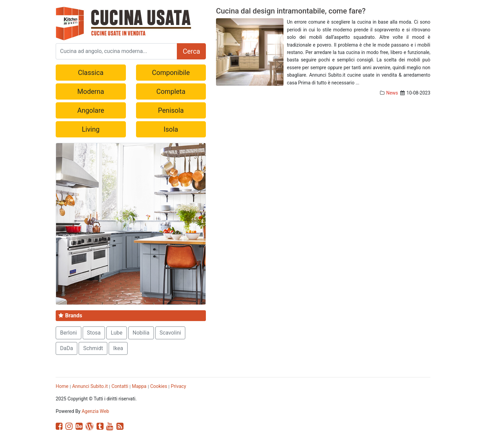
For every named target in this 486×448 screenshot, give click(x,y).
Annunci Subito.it (90, 386)
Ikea (118, 348)
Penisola (171, 110)
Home (62, 386)
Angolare (91, 110)
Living (91, 129)
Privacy (178, 386)
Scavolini (170, 333)
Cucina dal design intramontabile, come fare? (291, 11)
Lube (117, 333)
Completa (171, 91)
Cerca (191, 51)
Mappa (139, 386)
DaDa (66, 348)
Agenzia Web (95, 411)
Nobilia (141, 333)
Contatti (120, 386)
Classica (91, 73)
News (392, 93)
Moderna (91, 91)
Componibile (171, 73)
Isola (171, 129)
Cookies (159, 386)
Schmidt (93, 348)
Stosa (94, 333)
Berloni (69, 333)
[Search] (116, 51)
